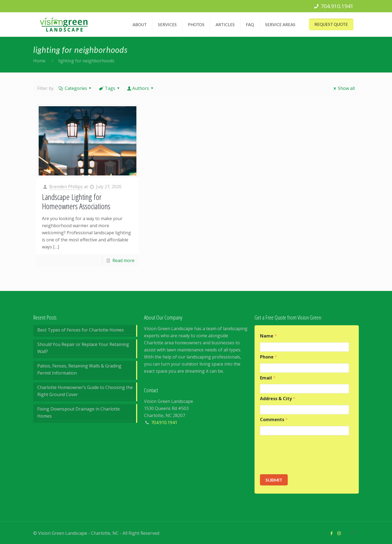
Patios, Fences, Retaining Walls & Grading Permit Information (79, 369)
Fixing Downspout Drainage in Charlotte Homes (79, 412)
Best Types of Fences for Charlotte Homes (81, 330)
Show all (343, 88)
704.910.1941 (337, 6)
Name (268, 336)
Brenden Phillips (66, 187)
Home (39, 61)
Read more (123, 260)
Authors (141, 88)
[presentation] (301, 455)
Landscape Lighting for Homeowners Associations (76, 201)
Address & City (278, 399)
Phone (269, 357)
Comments (274, 420)
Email (268, 378)
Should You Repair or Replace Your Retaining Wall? (83, 348)
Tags (110, 88)
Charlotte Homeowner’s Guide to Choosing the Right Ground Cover (85, 391)
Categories (75, 88)
